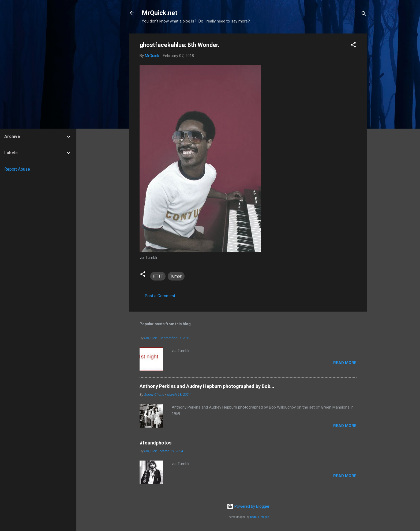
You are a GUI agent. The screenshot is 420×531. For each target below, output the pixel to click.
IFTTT (158, 276)
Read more (345, 363)
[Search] (364, 15)
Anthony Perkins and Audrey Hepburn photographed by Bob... (207, 386)
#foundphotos (155, 443)
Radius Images (260, 517)
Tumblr (176, 276)
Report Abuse (17, 169)
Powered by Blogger (248, 506)
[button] (353, 46)
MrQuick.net (160, 13)
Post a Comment (160, 296)
